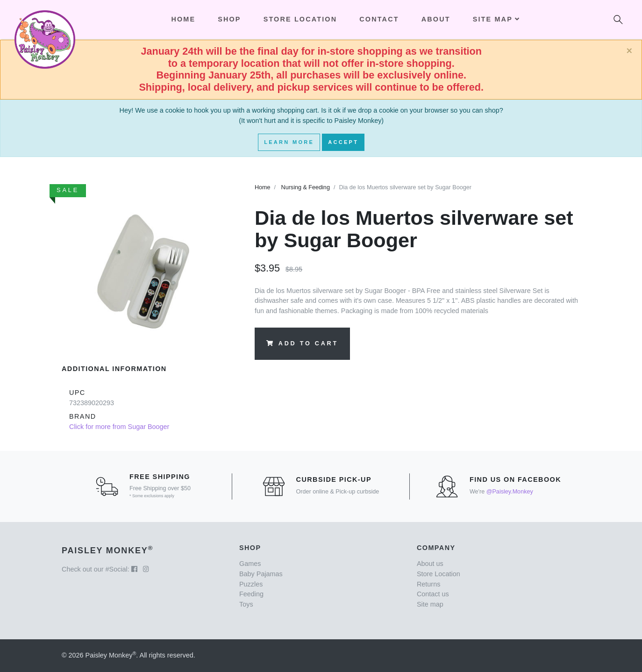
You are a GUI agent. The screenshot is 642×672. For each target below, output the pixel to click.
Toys (246, 604)
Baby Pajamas (261, 574)
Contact (379, 19)
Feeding (251, 594)
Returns (428, 584)
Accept (343, 142)
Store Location (300, 19)
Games (250, 564)
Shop (229, 19)
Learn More (289, 142)
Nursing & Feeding (306, 187)
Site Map (496, 19)
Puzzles (251, 584)
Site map (430, 604)
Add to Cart (302, 343)
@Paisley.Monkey (510, 492)
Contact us (433, 594)
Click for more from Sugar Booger (119, 427)
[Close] (629, 51)
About (436, 19)
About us (430, 564)
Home (263, 187)
